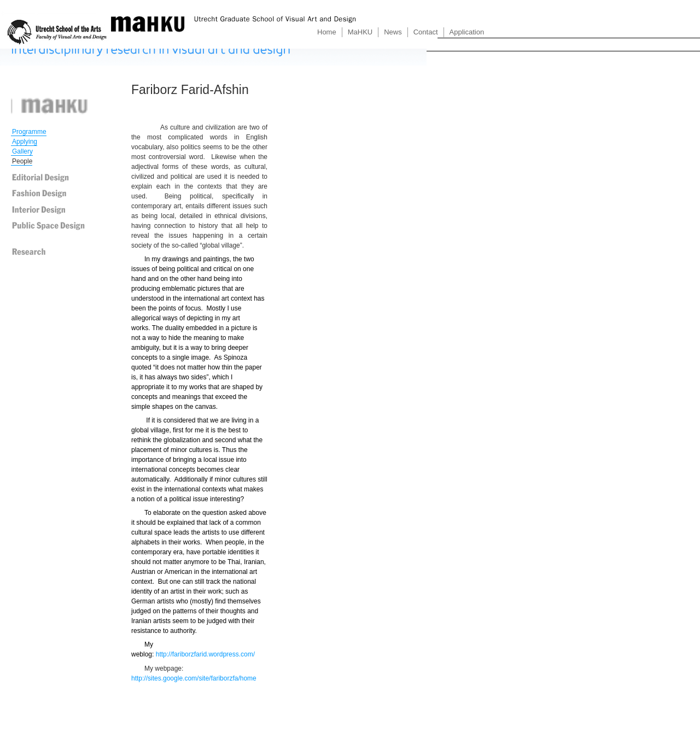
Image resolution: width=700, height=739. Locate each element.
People (22, 161)
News (393, 32)
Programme (29, 132)
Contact (426, 32)
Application (467, 32)
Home (327, 32)
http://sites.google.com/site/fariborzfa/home (194, 678)
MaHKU (360, 32)
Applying (25, 142)
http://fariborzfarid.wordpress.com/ (205, 654)
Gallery (22, 151)
